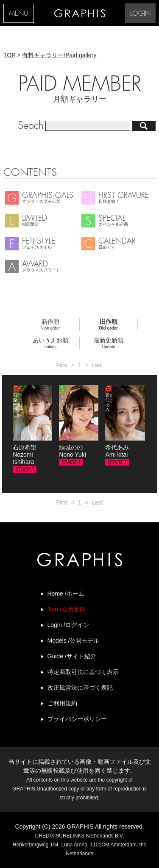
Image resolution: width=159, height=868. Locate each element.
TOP (9, 55)
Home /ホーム (66, 593)
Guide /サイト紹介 (72, 656)
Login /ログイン (68, 625)
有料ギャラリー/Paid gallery (59, 55)
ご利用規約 (62, 703)
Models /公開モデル (74, 641)
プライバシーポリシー (77, 719)
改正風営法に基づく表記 (80, 688)
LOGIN (140, 14)
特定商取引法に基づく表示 (83, 672)
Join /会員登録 (66, 609)
